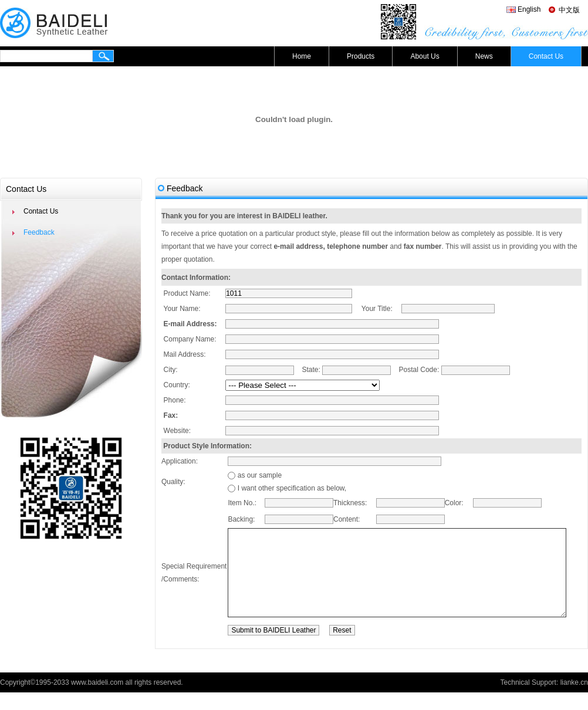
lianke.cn (574, 700)
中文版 (569, 10)
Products (361, 56)
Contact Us (546, 56)
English (529, 9)
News (484, 56)
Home (302, 56)
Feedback (39, 232)
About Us (425, 56)
